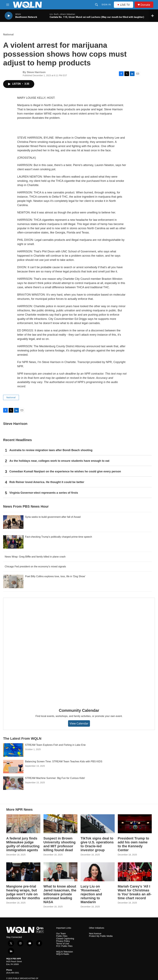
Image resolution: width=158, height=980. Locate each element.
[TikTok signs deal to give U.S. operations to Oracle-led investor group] (98, 824)
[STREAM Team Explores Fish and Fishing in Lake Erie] (13, 750)
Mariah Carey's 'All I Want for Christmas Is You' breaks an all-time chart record (135, 892)
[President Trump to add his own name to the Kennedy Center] (135, 824)
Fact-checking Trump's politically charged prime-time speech (59, 537)
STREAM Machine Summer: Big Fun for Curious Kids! (55, 778)
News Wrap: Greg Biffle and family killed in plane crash (35, 557)
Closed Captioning (65, 939)
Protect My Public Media (101, 936)
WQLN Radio (63, 954)
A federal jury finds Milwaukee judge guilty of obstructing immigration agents (23, 844)
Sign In (106, 5)
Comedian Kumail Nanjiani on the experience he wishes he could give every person (65, 471)
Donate (145, 5)
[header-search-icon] (97, 5)
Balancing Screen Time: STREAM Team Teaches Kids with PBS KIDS (64, 761)
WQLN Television (65, 952)
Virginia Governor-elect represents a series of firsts (44, 493)
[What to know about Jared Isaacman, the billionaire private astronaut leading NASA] (61, 872)
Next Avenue (95, 934)
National (8, 35)
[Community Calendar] (79, 651)
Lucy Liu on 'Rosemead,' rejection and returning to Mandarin (91, 894)
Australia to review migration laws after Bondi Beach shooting (51, 450)
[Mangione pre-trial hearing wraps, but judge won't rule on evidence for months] (23, 872)
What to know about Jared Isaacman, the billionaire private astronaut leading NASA (60, 894)
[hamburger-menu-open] (8, 5)
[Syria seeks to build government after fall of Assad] (13, 522)
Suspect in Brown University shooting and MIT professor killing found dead (60, 844)
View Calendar (79, 723)
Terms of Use (63, 944)
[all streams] (153, 16)
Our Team (61, 934)
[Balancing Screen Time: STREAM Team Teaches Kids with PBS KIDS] (13, 767)
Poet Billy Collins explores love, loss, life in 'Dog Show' (55, 576)
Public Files (62, 936)
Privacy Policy (63, 941)
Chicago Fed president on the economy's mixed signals (35, 567)
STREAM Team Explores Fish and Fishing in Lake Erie (55, 745)
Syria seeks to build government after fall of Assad (53, 517)
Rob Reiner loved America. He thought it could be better (47, 482)
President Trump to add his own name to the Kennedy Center (133, 844)
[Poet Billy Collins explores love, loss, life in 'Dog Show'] (13, 581)
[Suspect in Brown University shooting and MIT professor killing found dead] (61, 824)
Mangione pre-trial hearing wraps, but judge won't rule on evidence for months (23, 892)
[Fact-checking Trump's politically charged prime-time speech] (13, 542)
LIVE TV (124, 5)
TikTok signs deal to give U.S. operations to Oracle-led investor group (97, 844)
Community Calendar (79, 710)
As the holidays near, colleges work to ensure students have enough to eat (59, 461)
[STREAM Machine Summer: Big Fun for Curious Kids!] (13, 783)
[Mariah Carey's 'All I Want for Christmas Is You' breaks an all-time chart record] (135, 872)
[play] (9, 16)
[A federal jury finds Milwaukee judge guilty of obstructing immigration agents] (23, 824)
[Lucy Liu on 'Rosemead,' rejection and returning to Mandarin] (98, 872)
